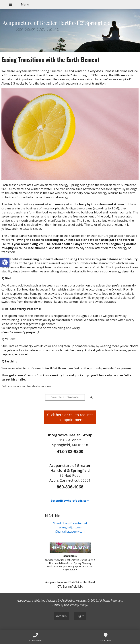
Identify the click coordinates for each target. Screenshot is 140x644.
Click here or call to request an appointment (70, 417)
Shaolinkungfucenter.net (70, 523)
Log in (80, 616)
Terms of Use (60, 605)
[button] (5, 262)
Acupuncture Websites (31, 601)
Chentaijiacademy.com (70, 532)
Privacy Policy (79, 605)
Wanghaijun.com (70, 527)
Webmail (61, 616)
